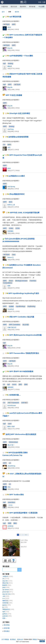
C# (4, 145)
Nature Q (10, 257)
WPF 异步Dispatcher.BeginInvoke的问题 (25, 335)
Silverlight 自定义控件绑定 (20, 113)
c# (4, 384)
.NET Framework (13, 403)
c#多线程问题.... (15, 395)
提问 (3, 12)
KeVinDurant (12, 406)
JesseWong (11, 466)
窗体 (15, 523)
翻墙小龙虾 (11, 427)
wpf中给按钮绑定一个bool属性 (21, 56)
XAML (11, 228)
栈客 (9, 286)
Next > (26, 535)
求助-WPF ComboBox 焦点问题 (22, 317)
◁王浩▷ (10, 505)
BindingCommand (21, 281)
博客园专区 (8, 609)
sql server (8, 590)
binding (10, 64)
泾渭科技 (10, 526)
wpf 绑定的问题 (15, 17)
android (7, 616)
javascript (8, 592)
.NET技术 (6, 24)
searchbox (11, 502)
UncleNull (11, 309)
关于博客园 (5, 639)
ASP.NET (25, 403)
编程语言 (8, 601)
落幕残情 (10, 387)
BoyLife (10, 48)
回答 (10, 12)
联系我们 (13, 639)
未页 (9, 147)
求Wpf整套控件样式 (17, 194)
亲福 (9, 487)
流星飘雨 (10, 231)
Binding (12, 126)
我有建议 (7, 631)
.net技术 (8, 576)
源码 (20, 384)
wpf (4, 64)
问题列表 (5, 7)
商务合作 (20, 639)
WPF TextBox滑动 (16, 495)
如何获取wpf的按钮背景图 (18, 137)
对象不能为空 (12, 327)
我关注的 (14, 7)
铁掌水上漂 (11, 205)
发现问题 (7, 628)
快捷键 (11, 306)
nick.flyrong (11, 187)
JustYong (10, 129)
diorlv (9, 27)
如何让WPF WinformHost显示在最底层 (21, 434)
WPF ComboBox (15, 325)
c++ (6, 598)
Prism (11, 281)
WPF (14, 24)
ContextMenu (8, 283)
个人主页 (41, 7)
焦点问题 (26, 325)
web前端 (7, 603)
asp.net (7, 581)
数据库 (7, 585)
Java (14, 255)
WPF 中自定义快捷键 (14, 95)
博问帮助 (7, 625)
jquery (7, 605)
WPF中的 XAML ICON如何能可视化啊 (25, 213)
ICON (18, 228)
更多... (5, 618)
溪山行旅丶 (11, 445)
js (5, 607)
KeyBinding (31, 306)
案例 (26, 384)
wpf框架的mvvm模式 (17, 176)
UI (10, 484)
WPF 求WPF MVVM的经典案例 (21, 371)
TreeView (33, 281)
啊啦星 (10, 66)
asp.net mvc (9, 594)
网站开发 (8, 583)
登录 (40, 2)
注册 (44, 2)
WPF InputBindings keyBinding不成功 (24, 293)
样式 (11, 202)
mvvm (14, 384)
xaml (10, 424)
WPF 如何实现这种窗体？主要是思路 (23, 513)
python (7, 614)
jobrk (9, 168)
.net (6, 596)
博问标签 (32, 7)
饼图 (10, 523)
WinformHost (13, 442)
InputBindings (21, 306)
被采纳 (17, 12)
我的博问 (23, 7)
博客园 (35, 639)
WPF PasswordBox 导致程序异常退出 (24, 353)
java (6, 587)
